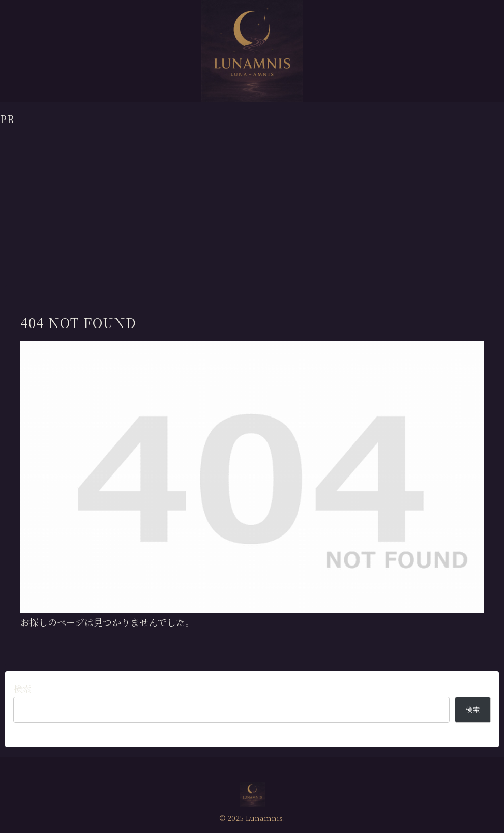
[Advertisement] (252, 198)
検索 (22, 688)
